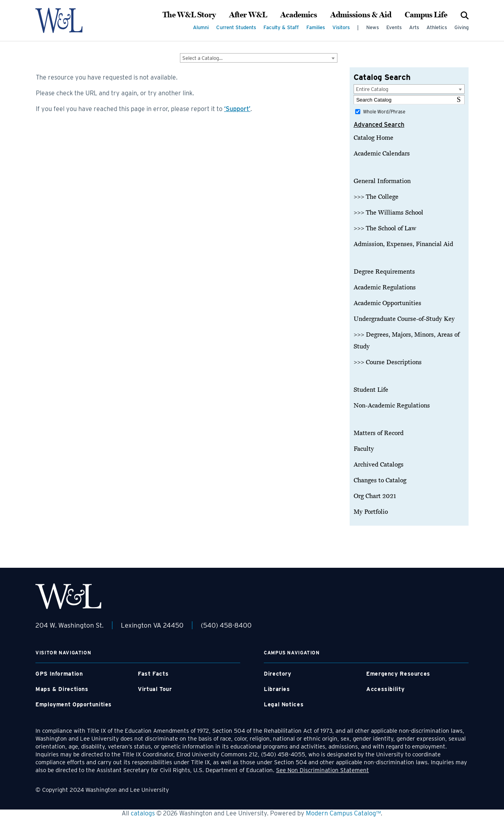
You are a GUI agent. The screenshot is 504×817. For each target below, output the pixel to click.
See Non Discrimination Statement (322, 770)
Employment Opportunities (74, 704)
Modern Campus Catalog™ (343, 813)
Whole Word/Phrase (384, 112)
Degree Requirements (384, 272)
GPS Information (59, 674)
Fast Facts (153, 674)
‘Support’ (237, 109)
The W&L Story (189, 15)
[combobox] (259, 58)
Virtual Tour (155, 689)
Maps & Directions (62, 689)
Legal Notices (284, 704)
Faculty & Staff (281, 27)
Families (316, 27)
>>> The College (376, 197)
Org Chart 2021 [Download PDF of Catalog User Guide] (375, 496)
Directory (278, 674)
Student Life (371, 390)
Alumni (201, 27)
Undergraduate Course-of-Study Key (404, 319)
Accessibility (385, 689)
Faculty (364, 449)
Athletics (437, 27)
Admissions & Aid (361, 15)
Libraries (277, 689)
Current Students (236, 27)
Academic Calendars (382, 154)
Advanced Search (379, 125)
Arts (414, 27)
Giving (461, 27)
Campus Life (426, 15)
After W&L (248, 15)
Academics (299, 15)
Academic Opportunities (387, 303)
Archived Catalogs (379, 465)
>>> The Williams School (388, 213)
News (372, 27)
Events (394, 27)
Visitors (341, 27)
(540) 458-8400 (226, 625)
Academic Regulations (385, 287)
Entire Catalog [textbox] (372, 89)
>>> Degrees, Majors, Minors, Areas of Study (407, 341)
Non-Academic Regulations (392, 406)
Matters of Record (379, 433)
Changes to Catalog (380, 480)
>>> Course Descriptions (388, 362)
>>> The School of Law (385, 228)
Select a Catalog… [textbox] (202, 58)
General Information (382, 181)
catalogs (143, 813)
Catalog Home (373, 138)
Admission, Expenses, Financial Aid (403, 244)
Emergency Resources (398, 674)
